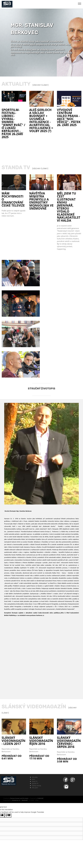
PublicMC (41, 798)
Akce (33, 779)
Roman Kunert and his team (20, 798)
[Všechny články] (41, 85)
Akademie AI (16, 800)
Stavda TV (35, 783)
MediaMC (25, 800)
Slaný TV (35, 781)
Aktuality (35, 777)
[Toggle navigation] (80, 4)
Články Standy (36, 786)
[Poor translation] (8, 815)
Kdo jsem (35, 788)
